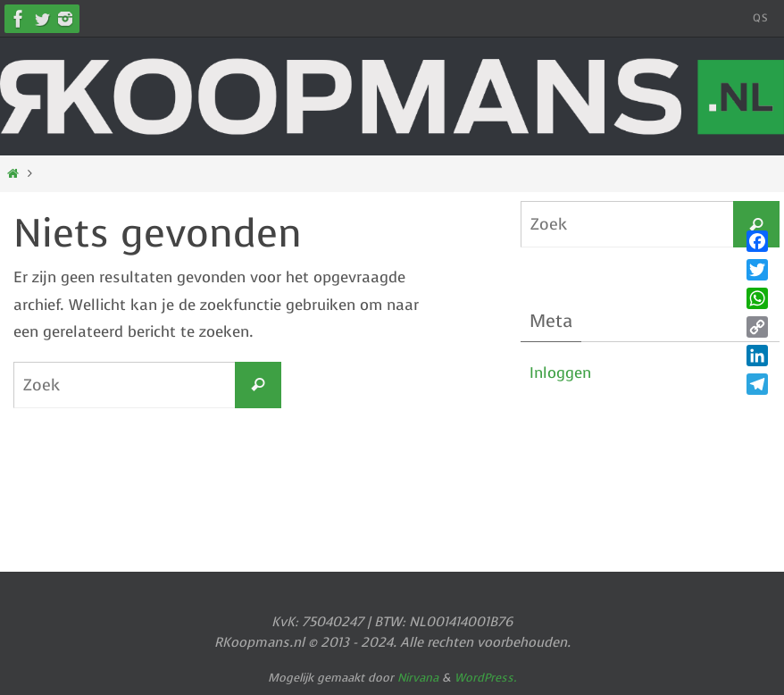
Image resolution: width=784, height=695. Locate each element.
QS (760, 18)
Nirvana (418, 678)
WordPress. (486, 678)
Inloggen (560, 373)
